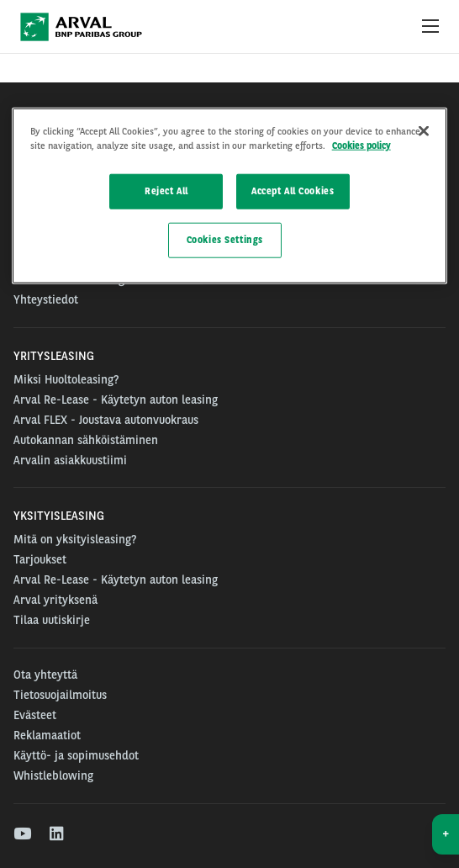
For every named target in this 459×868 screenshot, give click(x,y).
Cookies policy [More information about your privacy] (361, 146)
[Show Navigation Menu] (430, 27)
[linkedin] (58, 834)
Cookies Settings (225, 240)
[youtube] (21, 834)
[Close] (424, 131)
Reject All (166, 191)
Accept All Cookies (293, 191)
